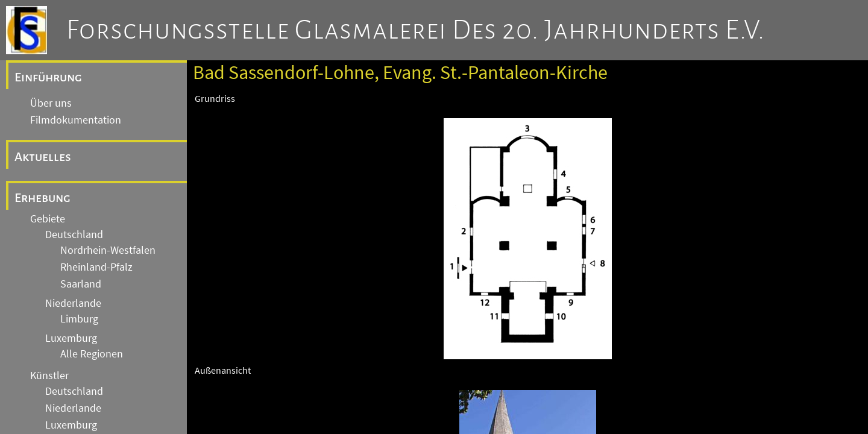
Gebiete (48, 219)
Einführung (48, 77)
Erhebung (42, 198)
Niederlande (73, 303)
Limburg (79, 319)
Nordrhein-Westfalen (108, 250)
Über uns (51, 103)
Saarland (81, 284)
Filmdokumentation (76, 120)
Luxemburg (71, 338)
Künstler (49, 376)
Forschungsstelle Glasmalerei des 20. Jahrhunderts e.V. (416, 30)
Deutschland (74, 234)
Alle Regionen (92, 354)
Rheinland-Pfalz (96, 267)
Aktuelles (43, 157)
